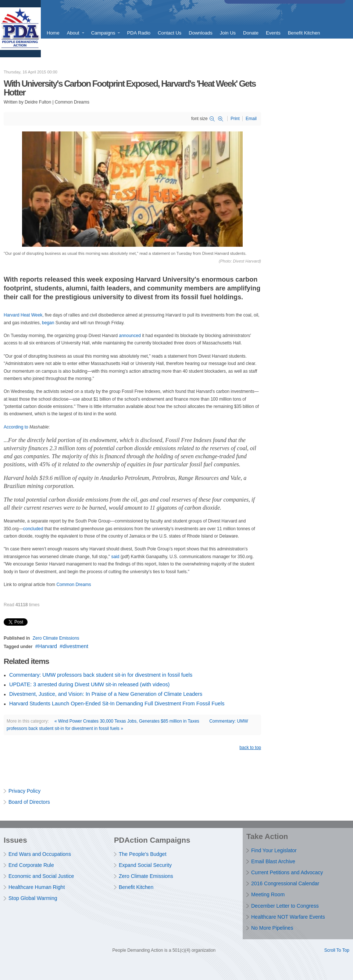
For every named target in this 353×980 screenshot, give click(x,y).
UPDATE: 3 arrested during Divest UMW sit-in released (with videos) (89, 684)
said (115, 557)
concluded (33, 529)
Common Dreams (74, 585)
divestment (75, 646)
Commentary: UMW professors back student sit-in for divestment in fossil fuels (101, 675)
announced (130, 336)
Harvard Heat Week (23, 315)
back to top (250, 748)
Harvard (48, 646)
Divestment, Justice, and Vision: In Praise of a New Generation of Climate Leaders (106, 694)
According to (16, 427)
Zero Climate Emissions (56, 638)
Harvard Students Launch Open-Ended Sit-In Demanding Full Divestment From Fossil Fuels (117, 704)
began (48, 323)
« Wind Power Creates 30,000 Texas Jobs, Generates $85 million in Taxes (127, 721)
